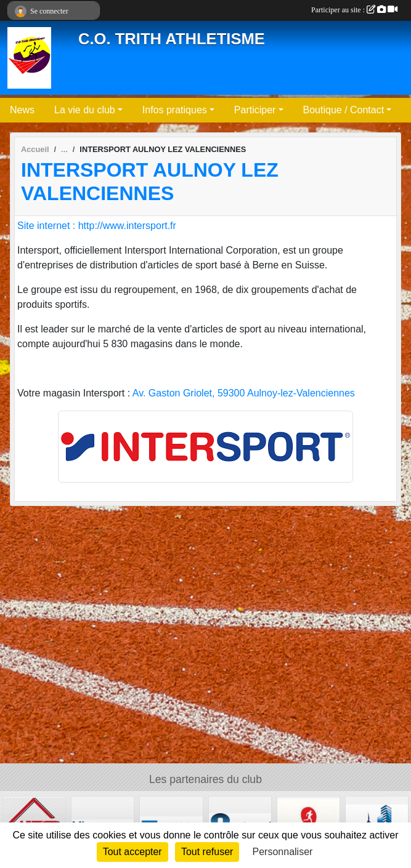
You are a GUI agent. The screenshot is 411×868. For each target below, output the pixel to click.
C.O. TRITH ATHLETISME (172, 39)
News (22, 110)
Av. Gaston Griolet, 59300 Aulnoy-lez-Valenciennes (244, 393)
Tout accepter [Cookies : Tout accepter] (132, 852)
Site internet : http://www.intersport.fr (97, 226)
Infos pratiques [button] (175, 110)
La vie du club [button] (85, 110)
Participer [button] (255, 110)
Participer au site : (354, 10)
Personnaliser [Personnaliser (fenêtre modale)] (283, 852)
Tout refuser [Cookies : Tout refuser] (207, 852)
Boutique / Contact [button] (344, 110)
